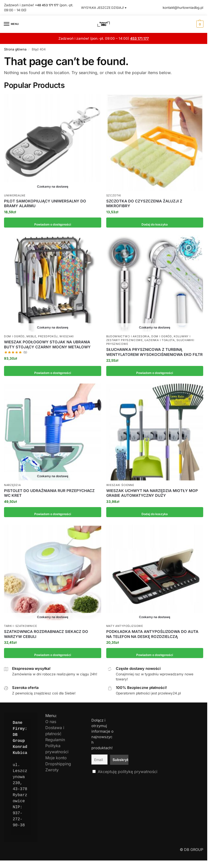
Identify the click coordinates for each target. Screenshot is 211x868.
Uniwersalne (15, 195)
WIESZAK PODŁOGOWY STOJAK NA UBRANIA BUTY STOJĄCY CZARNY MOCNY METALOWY (47, 344)
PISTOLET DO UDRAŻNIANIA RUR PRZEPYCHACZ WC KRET (49, 493)
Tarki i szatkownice (20, 626)
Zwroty (52, 770)
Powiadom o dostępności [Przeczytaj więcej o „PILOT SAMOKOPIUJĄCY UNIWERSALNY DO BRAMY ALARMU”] (52, 222)
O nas (51, 722)
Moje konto (56, 758)
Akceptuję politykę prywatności (128, 770)
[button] (199, 24)
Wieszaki (67, 336)
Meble (31, 336)
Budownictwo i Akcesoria (128, 336)
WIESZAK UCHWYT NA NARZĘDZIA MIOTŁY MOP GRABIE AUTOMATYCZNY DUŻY (152, 493)
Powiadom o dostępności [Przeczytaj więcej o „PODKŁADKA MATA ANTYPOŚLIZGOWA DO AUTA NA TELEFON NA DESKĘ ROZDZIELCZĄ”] (155, 653)
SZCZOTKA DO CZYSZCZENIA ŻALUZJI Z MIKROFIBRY (144, 203)
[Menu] (11, 24)
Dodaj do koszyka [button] (155, 222)
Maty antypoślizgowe (125, 626)
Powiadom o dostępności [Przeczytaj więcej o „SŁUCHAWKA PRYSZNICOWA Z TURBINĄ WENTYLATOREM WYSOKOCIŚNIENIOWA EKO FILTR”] (155, 371)
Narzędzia (12, 485)
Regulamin (55, 740)
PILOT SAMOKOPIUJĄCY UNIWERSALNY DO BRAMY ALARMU (45, 203)
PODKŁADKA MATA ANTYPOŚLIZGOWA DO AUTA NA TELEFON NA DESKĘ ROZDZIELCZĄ (152, 634)
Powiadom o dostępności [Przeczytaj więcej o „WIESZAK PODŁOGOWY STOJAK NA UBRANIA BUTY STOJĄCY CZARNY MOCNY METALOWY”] (52, 371)
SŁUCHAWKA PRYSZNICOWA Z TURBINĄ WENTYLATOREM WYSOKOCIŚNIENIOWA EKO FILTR (154, 352)
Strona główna (15, 49)
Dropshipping (58, 764)
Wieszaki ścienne (120, 485)
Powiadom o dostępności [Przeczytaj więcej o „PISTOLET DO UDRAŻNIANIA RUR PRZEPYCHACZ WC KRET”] (52, 512)
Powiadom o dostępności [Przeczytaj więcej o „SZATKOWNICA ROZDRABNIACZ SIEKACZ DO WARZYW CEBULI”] (52, 653)
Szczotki (114, 195)
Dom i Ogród (14, 336)
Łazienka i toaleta (160, 340)
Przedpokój (48, 336)
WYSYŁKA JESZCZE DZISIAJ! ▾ (104, 8)
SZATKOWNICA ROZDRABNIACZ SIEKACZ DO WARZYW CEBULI (46, 634)
